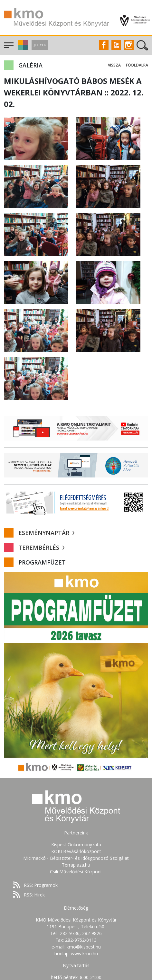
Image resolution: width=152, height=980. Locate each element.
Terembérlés (41, 548)
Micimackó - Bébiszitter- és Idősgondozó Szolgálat (76, 858)
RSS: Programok (41, 885)
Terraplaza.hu (76, 865)
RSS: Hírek (34, 895)
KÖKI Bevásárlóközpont (76, 851)
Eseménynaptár (46, 533)
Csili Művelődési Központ (76, 872)
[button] (22, 48)
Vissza (114, 65)
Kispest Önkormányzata (76, 845)
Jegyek (40, 45)
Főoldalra (137, 65)
